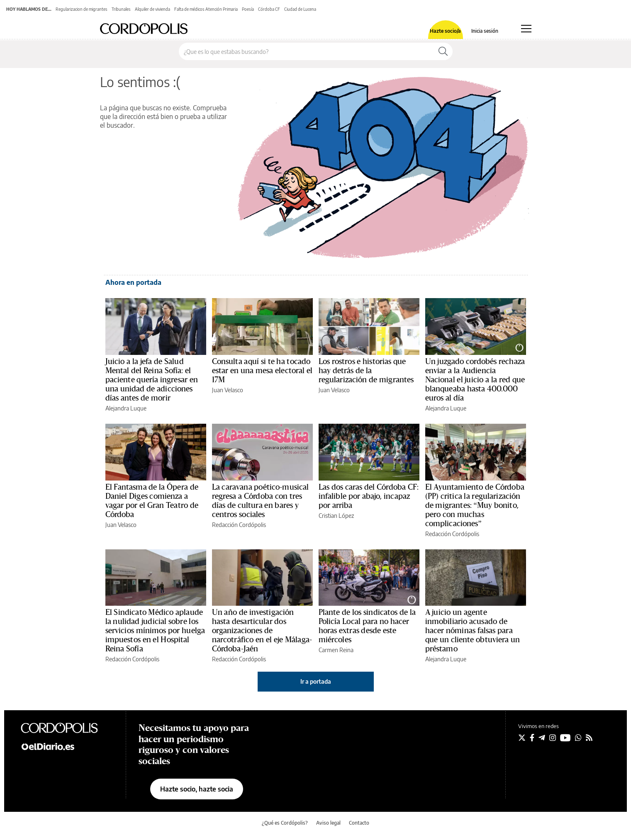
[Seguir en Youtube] (565, 738)
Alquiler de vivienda (152, 9)
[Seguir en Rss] (589, 738)
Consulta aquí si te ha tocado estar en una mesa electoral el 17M (262, 371)
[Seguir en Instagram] (553, 738)
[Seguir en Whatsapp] (578, 738)
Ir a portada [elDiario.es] (316, 681)
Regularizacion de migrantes (82, 9)
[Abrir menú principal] (526, 29)
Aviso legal (328, 823)
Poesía (248, 9)
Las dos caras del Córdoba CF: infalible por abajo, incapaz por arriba (369, 496)
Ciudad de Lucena (300, 9)
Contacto (359, 823)
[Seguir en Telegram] (542, 738)
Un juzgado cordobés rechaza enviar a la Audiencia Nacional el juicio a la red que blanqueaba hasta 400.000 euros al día (475, 380)
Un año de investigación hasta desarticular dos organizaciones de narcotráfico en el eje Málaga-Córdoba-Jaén (262, 631)
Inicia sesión (485, 31)
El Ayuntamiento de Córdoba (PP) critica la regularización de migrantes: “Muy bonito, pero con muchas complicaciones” (475, 505)
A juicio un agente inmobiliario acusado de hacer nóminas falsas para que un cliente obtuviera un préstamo (473, 631)
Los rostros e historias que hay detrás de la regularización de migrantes (366, 371)
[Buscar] (443, 51)
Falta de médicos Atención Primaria (206, 9)
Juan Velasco (228, 390)
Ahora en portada (133, 282)
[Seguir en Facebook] (532, 738)
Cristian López (336, 516)
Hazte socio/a (445, 31)
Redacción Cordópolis (239, 525)
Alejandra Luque (126, 408)
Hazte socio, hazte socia (197, 789)
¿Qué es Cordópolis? (285, 823)
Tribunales (121, 9)
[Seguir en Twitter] (522, 738)
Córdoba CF (269, 9)
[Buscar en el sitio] (306, 51)
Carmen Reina (336, 650)
